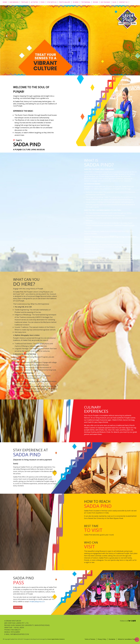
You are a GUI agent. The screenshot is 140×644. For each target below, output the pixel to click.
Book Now (18, 607)
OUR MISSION (14, 2)
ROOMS (95, 2)
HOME (5, 2)
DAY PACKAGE (105, 2)
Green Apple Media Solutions (56, 639)
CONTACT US (123, 2)
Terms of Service (90, 639)
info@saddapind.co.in (37, 602)
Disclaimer (112, 639)
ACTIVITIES (34, 2)
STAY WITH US (52, 2)
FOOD (43, 2)
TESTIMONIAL (86, 2)
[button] (7, 36)
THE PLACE (25, 2)
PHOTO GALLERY (65, 2)
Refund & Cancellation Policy (127, 639)
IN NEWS (76, 2)
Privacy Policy (102, 639)
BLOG (114, 2)
